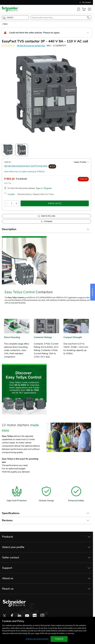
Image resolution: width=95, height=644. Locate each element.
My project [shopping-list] (85, 2)
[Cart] (84, 9)
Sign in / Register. (44, 188)
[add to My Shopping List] (46, 216)
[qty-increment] (17, 203)
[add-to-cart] (55, 203)
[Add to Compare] (46, 221)
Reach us (8, 589)
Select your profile (13, 547)
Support (7, 568)
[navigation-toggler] (89, 9)
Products (8, 537)
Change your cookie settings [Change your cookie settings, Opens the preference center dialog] (37, 639)
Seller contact (11, 558)
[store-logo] (10, 9)
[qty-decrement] (7, 203)
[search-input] (60, 18)
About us (8, 578)
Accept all (59, 639)
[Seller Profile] (81, 162)
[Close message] (88, 33)
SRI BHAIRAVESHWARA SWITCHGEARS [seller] (26, 166)
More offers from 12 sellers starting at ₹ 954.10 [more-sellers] (24, 172)
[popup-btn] (15, 18)
